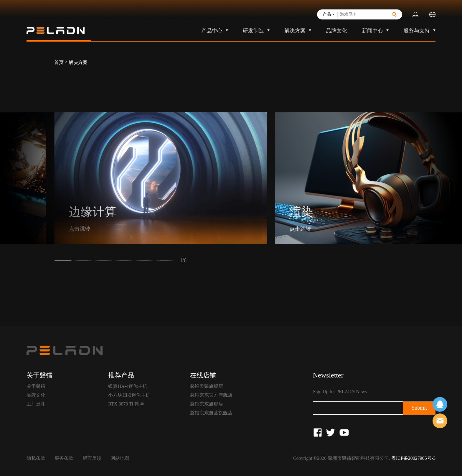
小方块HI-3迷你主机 (129, 395)
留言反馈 (92, 458)
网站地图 (120, 458)
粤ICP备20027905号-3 (413, 458)
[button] (63, 261)
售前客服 (440, 421)
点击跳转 (80, 229)
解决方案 (295, 31)
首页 (59, 62)
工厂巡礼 (36, 404)
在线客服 (440, 404)
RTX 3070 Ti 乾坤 (126, 404)
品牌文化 (336, 31)
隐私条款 (36, 458)
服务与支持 (417, 31)
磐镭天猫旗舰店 (207, 386)
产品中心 (212, 31)
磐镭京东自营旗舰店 (211, 413)
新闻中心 (372, 31)
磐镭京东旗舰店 (207, 404)
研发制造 (253, 31)
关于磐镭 (36, 386)
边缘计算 (93, 212)
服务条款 (64, 458)
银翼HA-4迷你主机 (128, 386)
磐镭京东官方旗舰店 (211, 395)
